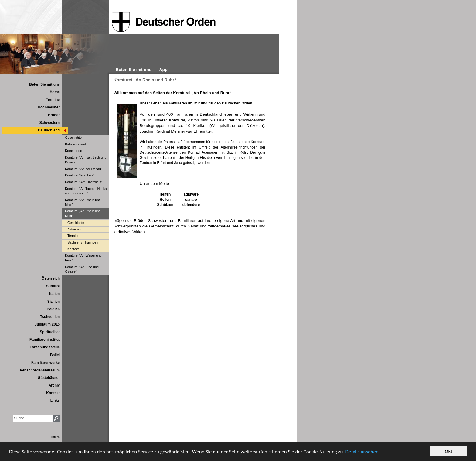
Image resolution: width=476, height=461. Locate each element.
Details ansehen (362, 452)
